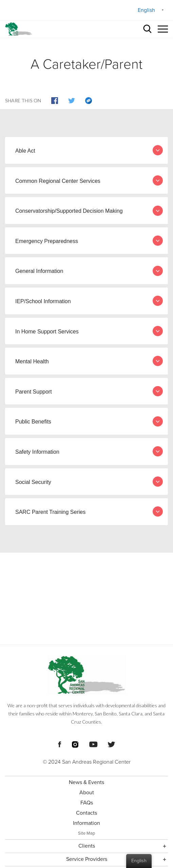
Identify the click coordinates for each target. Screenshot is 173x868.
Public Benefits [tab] (89, 421)
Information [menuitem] (86, 823)
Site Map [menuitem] (86, 833)
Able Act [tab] (89, 150)
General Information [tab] (89, 271)
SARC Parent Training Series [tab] (89, 511)
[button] (163, 28)
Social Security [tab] (89, 482)
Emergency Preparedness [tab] (89, 241)
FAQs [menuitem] (87, 803)
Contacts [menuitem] (86, 813)
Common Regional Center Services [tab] (89, 180)
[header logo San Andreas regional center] (19, 29)
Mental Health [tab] (89, 361)
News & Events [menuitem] (86, 782)
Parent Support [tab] (89, 391)
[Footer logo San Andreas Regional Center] (86, 675)
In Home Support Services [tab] (89, 331)
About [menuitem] (87, 793)
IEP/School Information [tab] (89, 301)
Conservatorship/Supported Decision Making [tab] (89, 211)
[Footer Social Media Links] (60, 744)
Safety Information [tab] (89, 451)
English (146, 10)
